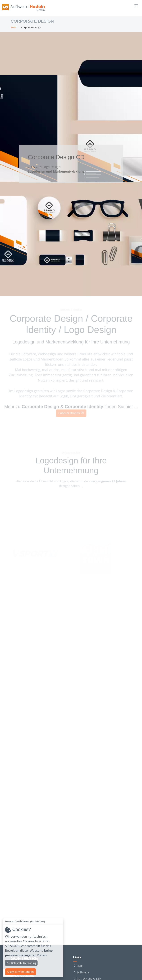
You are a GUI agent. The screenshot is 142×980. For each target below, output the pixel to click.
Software (83, 972)
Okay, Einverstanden (20, 972)
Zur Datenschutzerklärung (21, 963)
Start (14, 27)
